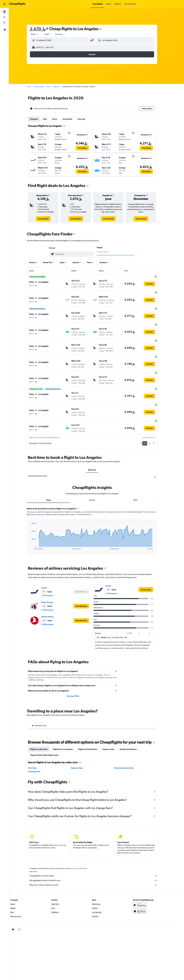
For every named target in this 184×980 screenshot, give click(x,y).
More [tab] (140, 478)
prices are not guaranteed (83, 846)
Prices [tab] (53, 478)
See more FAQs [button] (77, 674)
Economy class (39, 749)
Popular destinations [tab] (133, 727)
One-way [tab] (86, 119)
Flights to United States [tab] (92, 727)
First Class (37, 746)
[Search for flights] (4, 12)
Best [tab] (49, 119)
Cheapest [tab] (38, 119)
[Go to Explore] (4, 22)
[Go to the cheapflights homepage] (19, 4)
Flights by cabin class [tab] (43, 727)
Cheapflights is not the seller (98, 853)
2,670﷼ (42, 29)
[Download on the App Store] (147, 889)
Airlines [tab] (96, 478)
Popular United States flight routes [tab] (49, 733)
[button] (4, 4)
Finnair (48, 566)
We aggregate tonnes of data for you (98, 858)
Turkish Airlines (52, 594)
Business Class (81, 746)
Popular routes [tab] (113, 727)
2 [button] (154, 421)
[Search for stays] (4, 17)
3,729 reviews (52, 588)
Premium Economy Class (128, 746)
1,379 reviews (52, 573)
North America (43, 87)
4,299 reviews (52, 602)
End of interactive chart (34, 525)
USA (53, 87)
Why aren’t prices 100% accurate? (98, 863)
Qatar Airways (52, 580)
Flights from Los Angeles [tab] (67, 727)
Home (33, 87)
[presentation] (105, 29)
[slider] (140, 255)
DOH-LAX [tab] (96, 448)
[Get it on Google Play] (147, 883)
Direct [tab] (59, 119)
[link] (48, 219)
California (60, 87)
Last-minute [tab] (72, 119)
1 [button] (149, 421)
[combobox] (39, 34)
